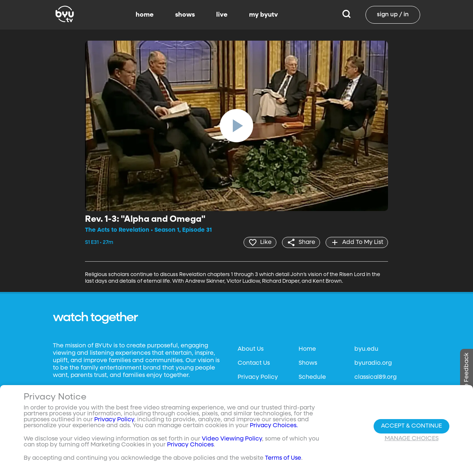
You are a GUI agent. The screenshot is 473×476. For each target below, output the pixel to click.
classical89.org (375, 377)
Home (307, 349)
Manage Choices (412, 439)
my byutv (263, 15)
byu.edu (366, 349)
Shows (308, 363)
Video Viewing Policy (232, 439)
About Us (251, 349)
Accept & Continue (411, 426)
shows (185, 15)
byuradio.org (373, 363)
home (145, 15)
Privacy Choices (190, 445)
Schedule (312, 377)
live (222, 15)
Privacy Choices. (274, 426)
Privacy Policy (258, 377)
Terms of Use (283, 458)
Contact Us (254, 363)
